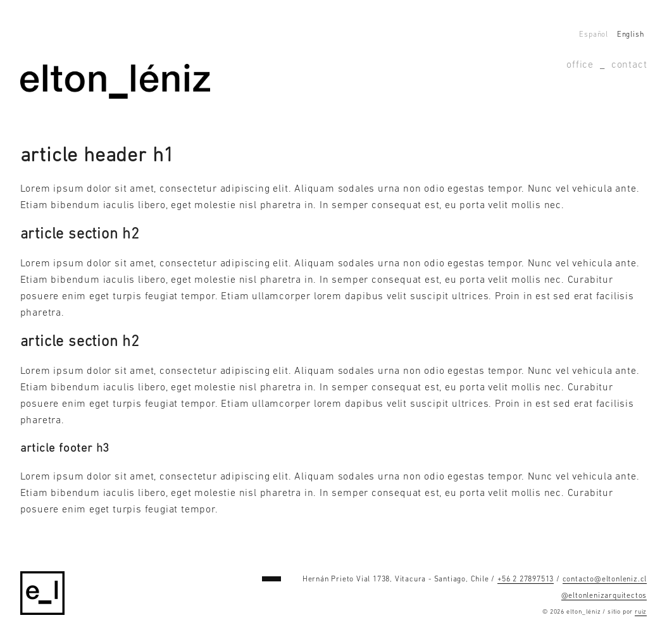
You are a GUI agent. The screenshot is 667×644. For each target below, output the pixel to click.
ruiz (641, 612)
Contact (629, 65)
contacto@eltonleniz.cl (605, 579)
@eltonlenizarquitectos (604, 596)
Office (580, 65)
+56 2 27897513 (526, 579)
